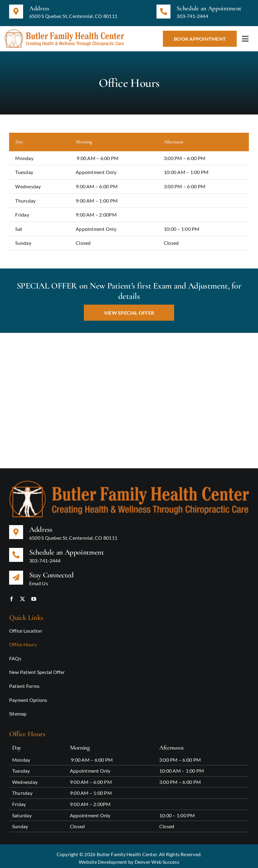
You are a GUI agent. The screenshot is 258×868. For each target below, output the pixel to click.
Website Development (103, 858)
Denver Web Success (157, 858)
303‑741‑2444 (192, 16)
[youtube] (34, 595)
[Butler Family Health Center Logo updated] (64, 31)
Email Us (39, 579)
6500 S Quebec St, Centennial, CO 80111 (73, 16)
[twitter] (22, 595)
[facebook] (12, 595)
